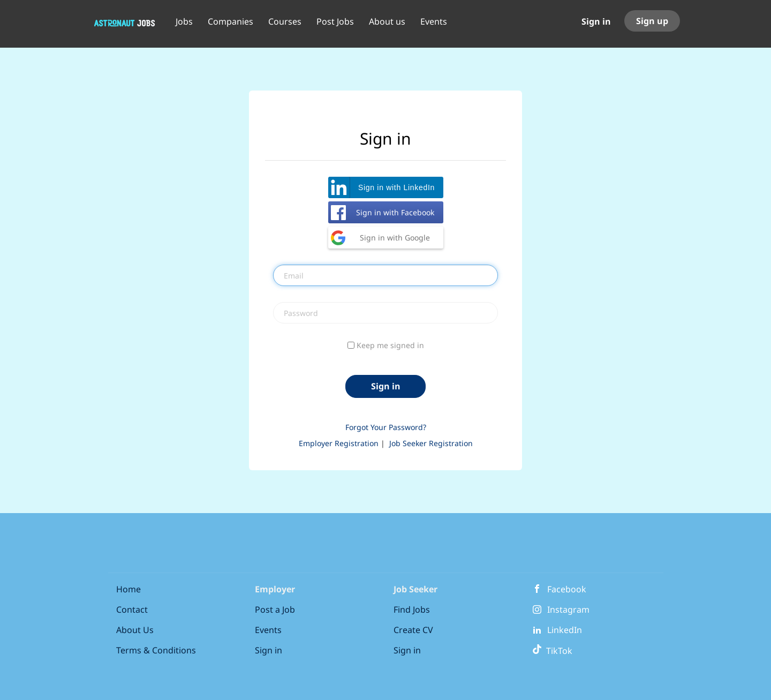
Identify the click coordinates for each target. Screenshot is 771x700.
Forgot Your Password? (386, 427)
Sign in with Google (395, 238)
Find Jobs (412, 609)
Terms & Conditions (156, 650)
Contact (132, 609)
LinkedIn (565, 630)
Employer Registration (339, 443)
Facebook (567, 589)
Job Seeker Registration (431, 443)
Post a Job (275, 609)
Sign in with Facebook (395, 212)
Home (128, 589)
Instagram (568, 609)
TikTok (552, 651)
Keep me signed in (390, 345)
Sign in (596, 21)
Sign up (652, 21)
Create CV (413, 630)
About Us (135, 630)
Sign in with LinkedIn (396, 187)
